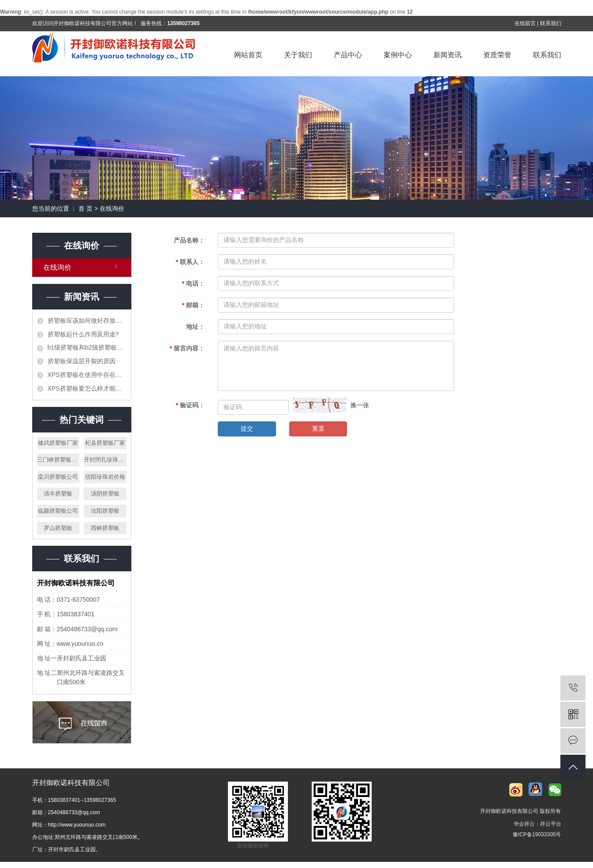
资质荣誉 (497, 55)
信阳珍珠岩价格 (105, 477)
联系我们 (551, 23)
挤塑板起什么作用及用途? (83, 334)
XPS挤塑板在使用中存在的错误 (87, 375)
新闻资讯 (448, 55)
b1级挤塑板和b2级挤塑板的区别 (87, 347)
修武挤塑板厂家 (58, 443)
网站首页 (248, 55)
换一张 (360, 405)
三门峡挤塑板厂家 (58, 460)
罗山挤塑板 (58, 528)
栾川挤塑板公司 (58, 477)
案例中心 (398, 55)
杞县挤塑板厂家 (105, 443)
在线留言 (525, 23)
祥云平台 (551, 824)
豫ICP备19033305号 (537, 834)
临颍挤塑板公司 (58, 511)
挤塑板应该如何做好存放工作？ (87, 320)
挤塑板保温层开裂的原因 (82, 361)
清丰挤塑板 (58, 494)
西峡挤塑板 (105, 528)
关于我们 (298, 55)
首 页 (86, 209)
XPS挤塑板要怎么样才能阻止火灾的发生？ (87, 388)
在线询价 (57, 267)
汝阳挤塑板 (105, 511)
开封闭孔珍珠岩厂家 (105, 460)
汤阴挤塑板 (105, 494)
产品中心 (348, 55)
